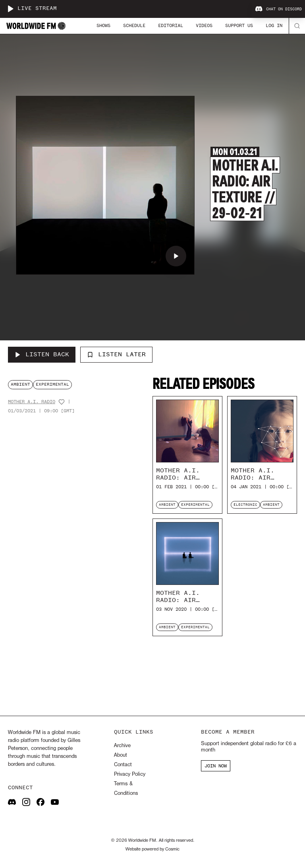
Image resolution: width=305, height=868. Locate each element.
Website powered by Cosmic (152, 849)
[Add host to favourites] (62, 402)
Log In (274, 25)
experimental (52, 384)
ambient (20, 384)
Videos (204, 25)
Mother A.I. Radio (32, 402)
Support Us (239, 25)
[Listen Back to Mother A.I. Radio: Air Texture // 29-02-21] (42, 355)
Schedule (134, 25)
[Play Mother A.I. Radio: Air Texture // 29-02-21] (176, 256)
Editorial (171, 25)
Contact (123, 765)
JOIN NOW (216, 766)
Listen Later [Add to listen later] (116, 354)
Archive (122, 746)
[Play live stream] (10, 9)
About (121, 755)
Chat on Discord (278, 9)
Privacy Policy (130, 774)
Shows (103, 25)
